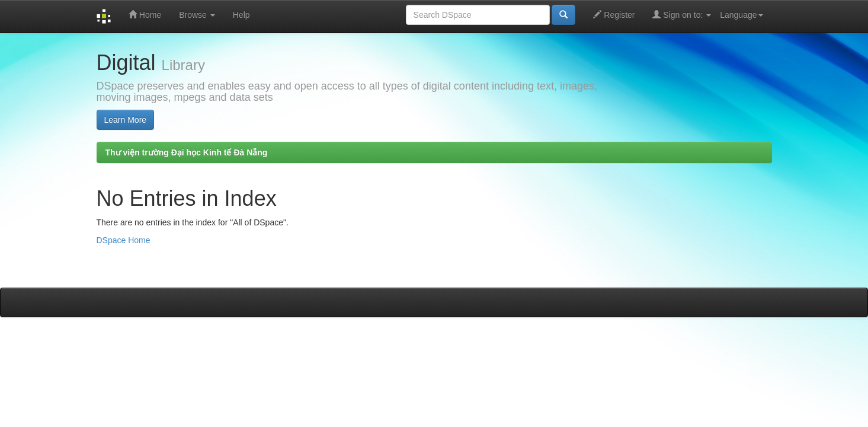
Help (241, 15)
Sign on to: (682, 15)
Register (614, 15)
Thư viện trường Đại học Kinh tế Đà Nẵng (187, 152)
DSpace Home (124, 240)
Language (741, 15)
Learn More (126, 120)
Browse (197, 15)
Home (145, 15)
